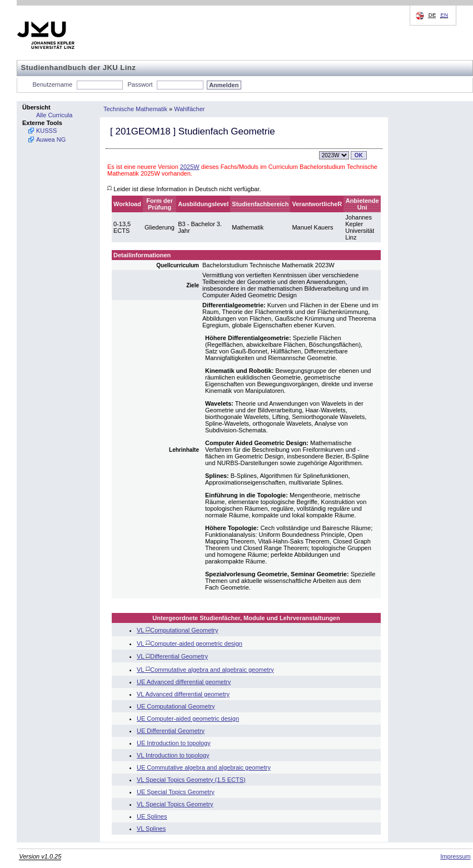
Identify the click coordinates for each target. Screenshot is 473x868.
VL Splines (151, 829)
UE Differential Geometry (171, 731)
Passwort (140, 84)
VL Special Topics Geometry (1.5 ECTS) (191, 780)
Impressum (455, 856)
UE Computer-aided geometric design (188, 719)
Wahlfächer (189, 109)
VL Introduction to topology (173, 755)
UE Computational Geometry (176, 706)
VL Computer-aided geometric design (190, 643)
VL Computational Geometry (178, 630)
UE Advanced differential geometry (184, 682)
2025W (190, 167)
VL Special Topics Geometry (175, 804)
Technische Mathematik (135, 109)
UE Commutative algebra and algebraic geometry (204, 767)
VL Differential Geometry (172, 656)
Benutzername (53, 84)
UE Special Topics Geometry (176, 792)
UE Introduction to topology (174, 743)
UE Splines (152, 816)
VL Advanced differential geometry (183, 694)
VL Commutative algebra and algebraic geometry (205, 670)
